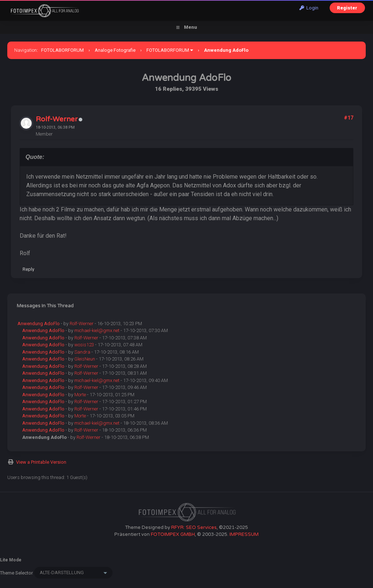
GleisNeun (85, 359)
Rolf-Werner (57, 119)
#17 (349, 118)
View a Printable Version (41, 462)
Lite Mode (11, 560)
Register (347, 8)
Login (309, 8)
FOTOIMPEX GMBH (173, 534)
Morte (80, 395)
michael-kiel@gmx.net (97, 330)
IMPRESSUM (244, 534)
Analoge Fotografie (115, 50)
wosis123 (84, 345)
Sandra (82, 352)
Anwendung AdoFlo (39, 324)
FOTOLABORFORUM (62, 50)
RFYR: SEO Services (194, 527)
